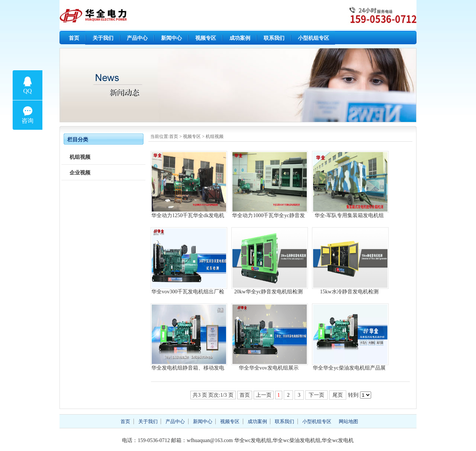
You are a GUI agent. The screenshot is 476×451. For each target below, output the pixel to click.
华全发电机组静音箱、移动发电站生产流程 (188, 368)
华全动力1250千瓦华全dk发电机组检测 (188, 215)
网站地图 (348, 421)
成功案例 (240, 38)
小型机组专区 (313, 38)
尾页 (338, 395)
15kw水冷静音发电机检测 (349, 292)
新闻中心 (171, 38)
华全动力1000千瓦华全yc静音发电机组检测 (268, 215)
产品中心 (137, 38)
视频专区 (206, 38)
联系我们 (274, 38)
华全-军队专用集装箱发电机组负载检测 (349, 215)
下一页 (316, 395)
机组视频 (215, 136)
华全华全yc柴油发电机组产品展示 (349, 368)
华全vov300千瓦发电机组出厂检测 (188, 292)
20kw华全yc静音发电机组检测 (268, 292)
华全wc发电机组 (253, 440)
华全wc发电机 (338, 440)
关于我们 (103, 38)
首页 (74, 38)
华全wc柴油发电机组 (296, 440)
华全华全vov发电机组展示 (269, 368)
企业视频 (80, 173)
